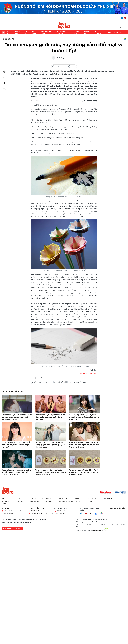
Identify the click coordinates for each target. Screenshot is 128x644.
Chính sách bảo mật (117, 508)
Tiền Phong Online (51, 18)
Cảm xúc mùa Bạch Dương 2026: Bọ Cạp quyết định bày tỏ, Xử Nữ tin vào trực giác (84, 445)
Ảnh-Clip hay (87, 32)
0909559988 (35, 511)
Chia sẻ (4, 78)
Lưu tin (4, 83)
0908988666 (61, 513)
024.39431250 (8, 513)
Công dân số (35, 502)
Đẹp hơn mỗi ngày (46, 32)
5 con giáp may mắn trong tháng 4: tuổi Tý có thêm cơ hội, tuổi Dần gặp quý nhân (16, 472)
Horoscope (117, 32)
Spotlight (108, 32)
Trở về (4, 88)
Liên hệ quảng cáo (36, 508)
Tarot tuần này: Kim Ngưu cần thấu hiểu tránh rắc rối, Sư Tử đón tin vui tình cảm (51, 472)
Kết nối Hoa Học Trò (66, 502)
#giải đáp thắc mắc (78, 382)
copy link (64, 66)
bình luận (75, 66)
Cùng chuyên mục (14, 392)
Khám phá (17, 32)
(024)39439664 (61, 511)
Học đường (34, 32)
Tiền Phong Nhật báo (69, 18)
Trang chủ (3, 32)
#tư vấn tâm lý (61, 382)
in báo (69, 66)
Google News (125, 39)
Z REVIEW (98, 32)
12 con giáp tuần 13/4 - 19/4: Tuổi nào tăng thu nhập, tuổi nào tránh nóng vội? (85, 417)
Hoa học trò (8, 491)
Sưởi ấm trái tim (79, 498)
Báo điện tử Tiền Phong (64, 25)
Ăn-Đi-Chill (76, 32)
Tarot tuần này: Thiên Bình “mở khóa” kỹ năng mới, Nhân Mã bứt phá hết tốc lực (84, 472)
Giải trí (26, 32)
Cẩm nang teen (108, 498)
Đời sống (9, 32)
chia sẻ (53, 66)
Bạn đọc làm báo (12, 529)
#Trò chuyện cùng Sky (42, 382)
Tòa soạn (5, 508)
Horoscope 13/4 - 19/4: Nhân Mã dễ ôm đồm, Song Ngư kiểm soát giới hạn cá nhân (17, 417)
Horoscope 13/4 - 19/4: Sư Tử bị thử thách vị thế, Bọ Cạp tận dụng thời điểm (51, 417)
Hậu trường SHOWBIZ (61, 32)
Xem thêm (125, 32)
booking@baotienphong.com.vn (42, 513)
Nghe (4, 72)
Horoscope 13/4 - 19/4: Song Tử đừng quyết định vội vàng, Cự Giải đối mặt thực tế (51, 445)
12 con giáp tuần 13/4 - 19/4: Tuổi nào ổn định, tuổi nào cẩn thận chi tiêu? (16, 445)
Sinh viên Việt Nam (87, 18)
